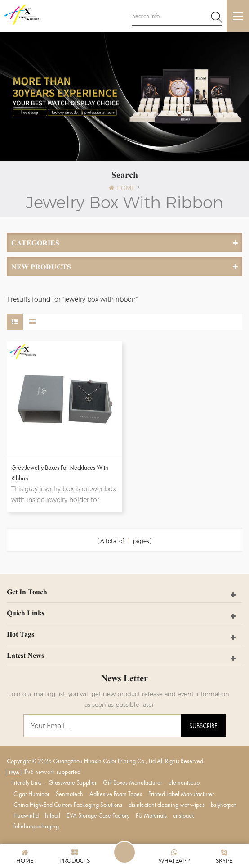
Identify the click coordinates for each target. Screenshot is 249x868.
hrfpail (53, 815)
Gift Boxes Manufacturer (133, 782)
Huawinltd (26, 815)
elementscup (184, 782)
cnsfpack (184, 815)
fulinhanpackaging (36, 826)
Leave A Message (124, 852)
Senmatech (69, 794)
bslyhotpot (223, 805)
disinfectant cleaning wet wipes (167, 805)
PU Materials (151, 815)
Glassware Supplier (73, 782)
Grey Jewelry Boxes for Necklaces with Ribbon (60, 473)
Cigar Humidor (31, 794)
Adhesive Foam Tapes (116, 794)
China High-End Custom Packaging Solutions (68, 805)
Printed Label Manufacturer (181, 794)
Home (122, 188)
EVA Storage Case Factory (98, 815)
